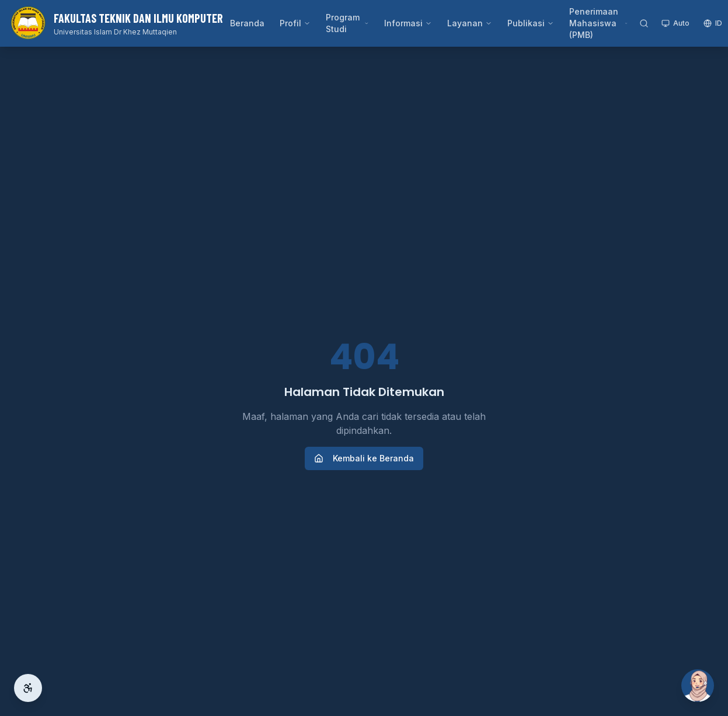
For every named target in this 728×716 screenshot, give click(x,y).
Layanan (470, 23)
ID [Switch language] (713, 23)
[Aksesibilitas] (28, 688)
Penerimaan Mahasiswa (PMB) (598, 23)
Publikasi (531, 23)
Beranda (247, 23)
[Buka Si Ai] (698, 686)
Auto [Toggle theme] (675, 23)
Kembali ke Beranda (364, 458)
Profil (295, 23)
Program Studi (347, 23)
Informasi (408, 23)
